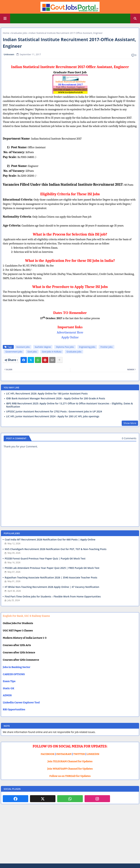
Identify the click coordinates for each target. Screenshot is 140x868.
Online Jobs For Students (18, 623)
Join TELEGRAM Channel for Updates (70, 761)
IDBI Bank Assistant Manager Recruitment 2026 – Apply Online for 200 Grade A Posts (56, 398)
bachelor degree (43, 347)
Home (6, 33)
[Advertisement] (70, 836)
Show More (130, 423)
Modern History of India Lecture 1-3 (25, 638)
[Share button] (59, 360)
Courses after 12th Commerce (21, 660)
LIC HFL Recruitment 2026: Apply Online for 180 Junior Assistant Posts (47, 394)
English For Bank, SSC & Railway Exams (26, 616)
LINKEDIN (93, 754)
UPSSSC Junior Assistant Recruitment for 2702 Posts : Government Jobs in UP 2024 (54, 412)
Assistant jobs (23, 347)
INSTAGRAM (64, 754)
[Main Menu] (5, 18)
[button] (135, 18)
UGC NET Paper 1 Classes (18, 631)
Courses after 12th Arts (17, 645)
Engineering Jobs (87, 347)
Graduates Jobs (19, 33)
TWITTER (79, 754)
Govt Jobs (32, 352)
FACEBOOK (48, 754)
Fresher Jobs (106, 347)
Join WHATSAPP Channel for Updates (70, 769)
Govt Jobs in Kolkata (52, 352)
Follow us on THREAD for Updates (70, 776)
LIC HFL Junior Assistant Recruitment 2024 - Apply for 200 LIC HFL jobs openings (53, 416)
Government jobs (14, 352)
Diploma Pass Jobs (65, 347)
